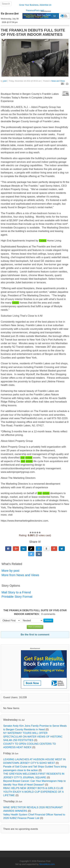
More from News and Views (20, 575)
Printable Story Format (17, 597)
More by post (10, 571)
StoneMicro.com (47, 864)
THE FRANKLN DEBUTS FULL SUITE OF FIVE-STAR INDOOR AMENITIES (33, 32)
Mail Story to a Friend (16, 592)
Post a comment (35, 627)
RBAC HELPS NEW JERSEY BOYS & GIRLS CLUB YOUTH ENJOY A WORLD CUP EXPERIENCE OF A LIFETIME (33, 792)
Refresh (48, 620)
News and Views (58, 81)
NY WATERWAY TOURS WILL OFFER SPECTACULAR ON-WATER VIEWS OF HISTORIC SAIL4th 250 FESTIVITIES (33, 737)
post (5, 81)
